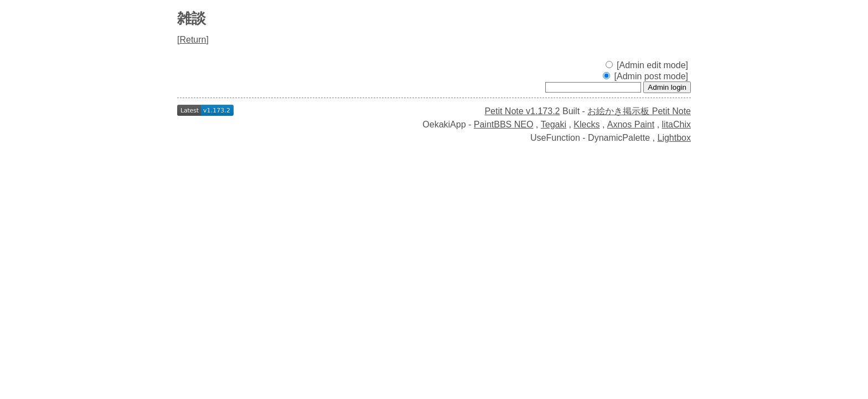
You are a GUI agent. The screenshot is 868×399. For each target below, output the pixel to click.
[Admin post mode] (645, 76)
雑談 (192, 18)
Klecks (587, 124)
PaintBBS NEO (504, 124)
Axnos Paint (631, 124)
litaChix (676, 124)
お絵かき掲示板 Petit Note (639, 111)
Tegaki (554, 124)
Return (193, 40)
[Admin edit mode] (647, 65)
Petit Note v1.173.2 (522, 111)
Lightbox (675, 138)
